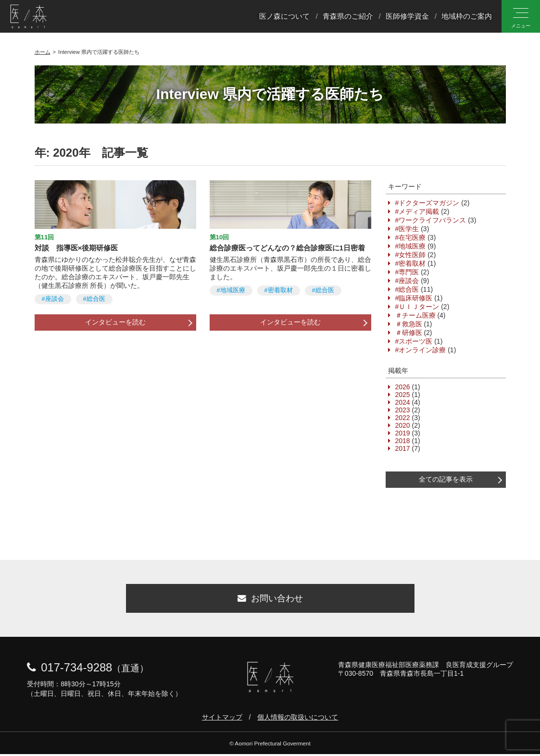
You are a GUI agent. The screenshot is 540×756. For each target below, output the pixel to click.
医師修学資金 (407, 16)
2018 (403, 441)
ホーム (43, 52)
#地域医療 (231, 290)
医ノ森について (284, 16)
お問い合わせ (270, 600)
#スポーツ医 (414, 341)
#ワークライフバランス (431, 220)
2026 (403, 387)
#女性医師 (411, 255)
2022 (403, 418)
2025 (403, 395)
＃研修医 (409, 333)
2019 (403, 433)
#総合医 (94, 299)
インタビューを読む (115, 322)
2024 (403, 402)
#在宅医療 (411, 237)
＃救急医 (409, 324)
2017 (403, 448)
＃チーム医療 (415, 315)
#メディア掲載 (417, 211)
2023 (403, 410)
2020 (403, 425)
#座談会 (53, 299)
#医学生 (407, 229)
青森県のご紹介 (348, 16)
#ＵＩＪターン (417, 307)
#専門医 (407, 272)
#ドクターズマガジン (427, 203)
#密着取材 (279, 290)
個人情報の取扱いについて (298, 719)
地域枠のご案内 (467, 16)
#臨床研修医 (414, 298)
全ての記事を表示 (446, 479)
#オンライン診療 (421, 350)
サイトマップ (222, 719)
